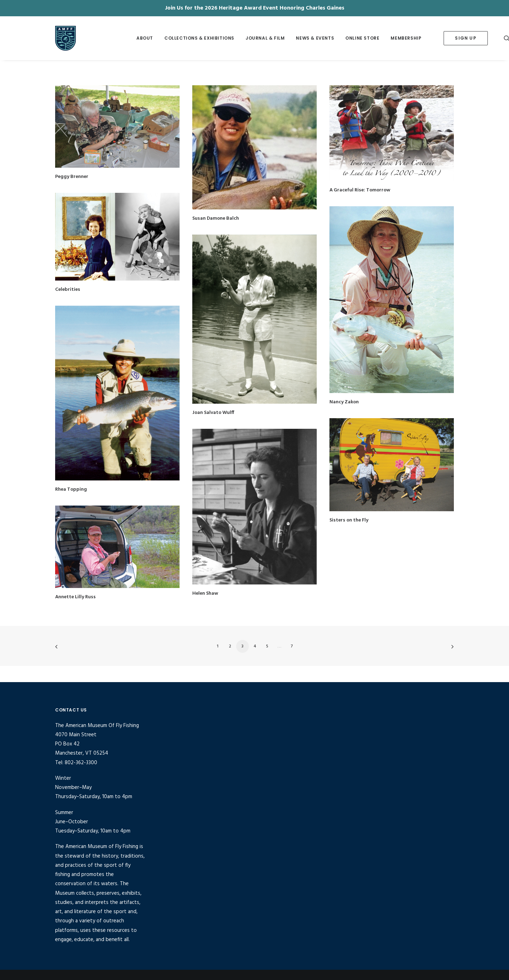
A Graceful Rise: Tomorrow (360, 190)
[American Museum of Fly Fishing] (85, 38)
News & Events (315, 38)
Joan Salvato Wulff (213, 413)
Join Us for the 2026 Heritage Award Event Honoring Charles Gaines (255, 8)
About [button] (145, 38)
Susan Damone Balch (216, 218)
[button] (117, 126)
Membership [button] (406, 38)
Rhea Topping (71, 489)
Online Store (362, 38)
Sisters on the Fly (349, 520)
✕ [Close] (501, 8)
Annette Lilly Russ (75, 597)
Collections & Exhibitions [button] (199, 38)
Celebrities (68, 290)
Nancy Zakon (344, 402)
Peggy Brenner (72, 177)
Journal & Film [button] (265, 38)
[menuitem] (145, 38)
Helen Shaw (205, 593)
